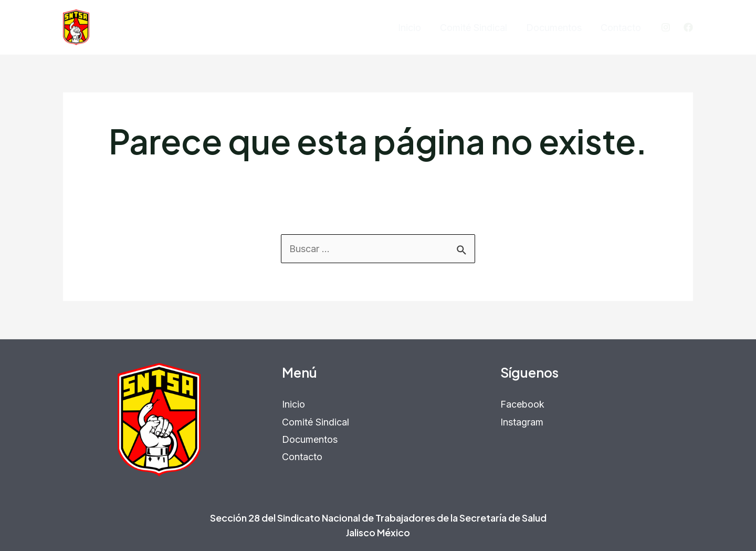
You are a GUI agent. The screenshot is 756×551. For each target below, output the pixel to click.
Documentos (554, 28)
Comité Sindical (474, 28)
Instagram (522, 422)
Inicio (409, 28)
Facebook (522, 404)
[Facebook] (688, 27)
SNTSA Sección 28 (145, 27)
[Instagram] (666, 27)
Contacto (621, 28)
